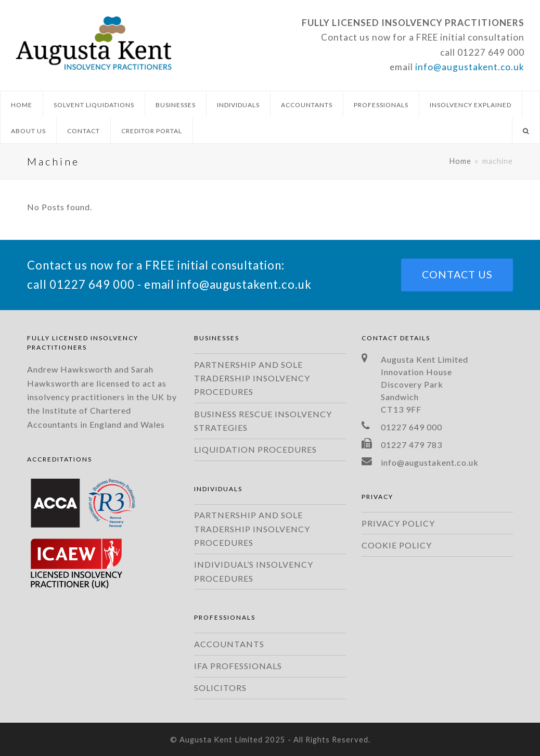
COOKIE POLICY (397, 545)
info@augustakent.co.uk (470, 67)
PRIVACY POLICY (398, 523)
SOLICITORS (220, 688)
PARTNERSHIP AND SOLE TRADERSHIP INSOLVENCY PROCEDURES (252, 378)
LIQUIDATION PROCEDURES (255, 449)
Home (460, 161)
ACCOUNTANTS (229, 644)
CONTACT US (457, 274)
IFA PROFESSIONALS (238, 666)
